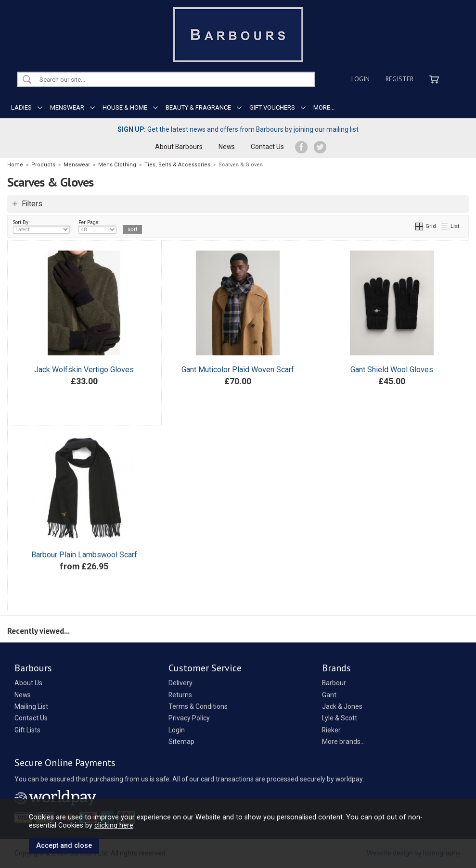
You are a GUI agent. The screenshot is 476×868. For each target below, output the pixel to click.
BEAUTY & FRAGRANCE (198, 107)
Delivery (180, 683)
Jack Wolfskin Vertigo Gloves (84, 370)
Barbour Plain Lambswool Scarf (84, 555)
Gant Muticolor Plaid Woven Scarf (238, 370)
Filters (32, 204)
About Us (28, 683)
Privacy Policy (189, 718)
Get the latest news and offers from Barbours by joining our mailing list (238, 129)
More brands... (343, 742)
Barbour (334, 683)
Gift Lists (27, 730)
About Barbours (179, 147)
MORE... (324, 107)
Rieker (331, 730)
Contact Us (267, 147)
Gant (329, 695)
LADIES (21, 107)
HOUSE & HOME (125, 107)
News (227, 147)
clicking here (114, 825)
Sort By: (41, 226)
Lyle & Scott (340, 718)
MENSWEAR (67, 107)
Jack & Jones (342, 706)
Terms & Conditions (198, 706)
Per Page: (97, 226)
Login (360, 79)
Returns (180, 695)
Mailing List (31, 706)
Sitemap (181, 742)
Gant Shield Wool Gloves (392, 370)
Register (399, 79)
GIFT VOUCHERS (272, 107)
